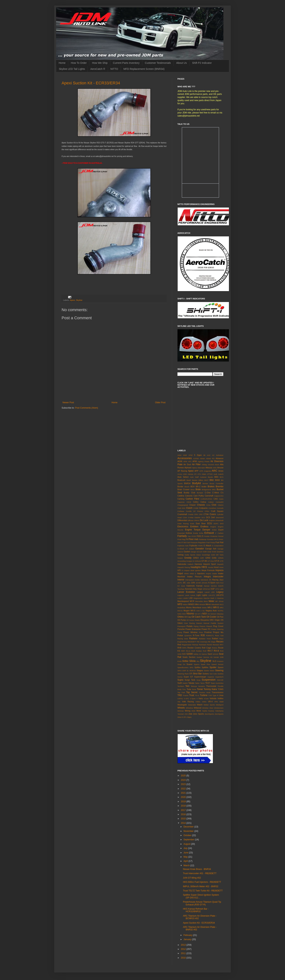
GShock (198, 561)
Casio (221, 499)
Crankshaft (182, 514)
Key (195, 589)
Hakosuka (182, 564)
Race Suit (219, 635)
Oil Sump (190, 620)
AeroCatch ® (98, 69)
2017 (184, 810)
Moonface (197, 607)
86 (204, 455)
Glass (199, 555)
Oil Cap (188, 617)
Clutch (189, 508)
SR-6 (179, 671)
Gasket (187, 552)
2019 (184, 802)
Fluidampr (203, 539)
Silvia (192, 661)
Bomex (205, 483)
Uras (221, 695)
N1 (204, 611)
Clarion (221, 505)
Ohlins (181, 617)
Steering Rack (183, 674)
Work (199, 711)
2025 (184, 776)
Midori (185, 604)
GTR (222, 561)
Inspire (208, 574)
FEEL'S (200, 536)
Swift (180, 683)
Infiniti (186, 574)
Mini (197, 604)
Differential (182, 520)
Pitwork (209, 626)
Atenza (190, 474)
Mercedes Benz (201, 601)
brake (204, 487)
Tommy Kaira (210, 689)
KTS (217, 589)
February (188, 935)
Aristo (221, 471)
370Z (191, 455)
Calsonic (189, 496)
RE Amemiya (202, 642)
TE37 (208, 683)
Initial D (193, 574)
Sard (210, 654)
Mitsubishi (215, 604)
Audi (215, 474)
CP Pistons (198, 511)
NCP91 (221, 611)
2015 (184, 819)
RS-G (188, 651)
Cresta (191, 514)
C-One (208, 493)
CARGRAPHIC (206, 499)
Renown (216, 645)
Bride (198, 489)
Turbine (204, 695)
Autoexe (203, 477)
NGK (184, 614)
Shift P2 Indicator (202, 63)
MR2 (222, 608)
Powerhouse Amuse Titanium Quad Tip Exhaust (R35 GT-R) (202, 903)
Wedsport (220, 705)
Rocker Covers (194, 648)
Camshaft (209, 496)
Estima (189, 533)
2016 (184, 814)
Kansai (199, 586)
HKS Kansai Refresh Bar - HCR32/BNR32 (196, 910)
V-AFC (186, 699)
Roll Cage (206, 648)
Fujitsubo (193, 546)
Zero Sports (199, 714)
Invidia (197, 580)
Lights (205, 595)
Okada (197, 620)
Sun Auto (213, 674)
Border (180, 487)
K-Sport (212, 583)
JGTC (180, 583)
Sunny (180, 677)
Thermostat (211, 686)
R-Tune (196, 635)
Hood (216, 567)
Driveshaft (219, 520)
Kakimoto (191, 586)
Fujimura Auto (183, 546)
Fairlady (182, 536)
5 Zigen (198, 455)
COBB (196, 508)
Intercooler (218, 577)
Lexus (193, 595)
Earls (192, 524)
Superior (211, 677)
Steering (219, 670)
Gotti (213, 555)
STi (191, 674)
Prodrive (208, 632)
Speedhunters (183, 667)
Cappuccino (219, 496)
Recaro (220, 642)
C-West (216, 493)
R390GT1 (210, 635)
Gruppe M (190, 561)
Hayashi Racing (184, 567)
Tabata (191, 683)
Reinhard (203, 645)
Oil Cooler (211, 617)
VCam (206, 699)
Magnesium (198, 598)
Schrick (215, 654)
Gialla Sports (190, 555)
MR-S (216, 607)
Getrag (180, 555)
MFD (180, 604)
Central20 (220, 502)
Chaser (193, 505)
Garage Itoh (211, 549)
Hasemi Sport (210, 564)
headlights (196, 567)
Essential (181, 533)
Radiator (193, 639)
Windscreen (219, 708)
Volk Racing (188, 702)
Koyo (200, 589)
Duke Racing (183, 524)
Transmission (218, 692)
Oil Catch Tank (199, 617)
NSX (205, 614)
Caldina (181, 496)
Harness (198, 564)
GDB (205, 552)
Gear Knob (212, 552)
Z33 (186, 714)
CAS (215, 499)
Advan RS (210, 458)
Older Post (160, 403)
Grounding (182, 561)
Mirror (208, 604)
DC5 (208, 517)
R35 (203, 635)
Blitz (212, 480)
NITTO (114, 69)
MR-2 (210, 607)
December (189, 827)
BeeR (189, 480)
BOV (193, 487)
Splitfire (205, 667)
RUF (205, 651)
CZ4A (185, 517)
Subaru (206, 674)
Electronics (183, 527)
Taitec (197, 683)
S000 (179, 654)
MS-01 (180, 611)
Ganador (200, 549)
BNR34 (187, 483)
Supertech (219, 677)
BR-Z (198, 487)
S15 (184, 654)
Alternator (201, 468)
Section (192, 657)
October (188, 835)
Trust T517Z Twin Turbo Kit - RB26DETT (203, 891)
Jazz (221, 580)
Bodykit (196, 483)
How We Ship (100, 63)
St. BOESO (191, 671)
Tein (187, 686)
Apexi (72, 300)
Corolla (189, 511)
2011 (184, 953)
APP (197, 471)
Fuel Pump (211, 542)
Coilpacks (203, 508)
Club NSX (181, 508)
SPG (191, 667)
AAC (209, 455)
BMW (217, 480)
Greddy (188, 558)
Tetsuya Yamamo (198, 686)
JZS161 (205, 583)
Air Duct (187, 464)
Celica (203, 502)
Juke (188, 583)
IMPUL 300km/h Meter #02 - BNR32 (201, 886)
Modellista (181, 608)
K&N (218, 583)
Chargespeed (183, 505)
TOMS (221, 689)
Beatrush (181, 480)
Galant (192, 549)
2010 (184, 958)
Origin (217, 620)
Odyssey (220, 614)
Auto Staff (194, 477)
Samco (204, 654)
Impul (180, 573)
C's (222, 493)
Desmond (220, 517)
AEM (185, 461)
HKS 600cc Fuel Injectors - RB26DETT (202, 882)
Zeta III (180, 717)
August (187, 844)
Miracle (202, 604)
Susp (199, 680)
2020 (184, 797)
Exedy (196, 533)
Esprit (221, 530)
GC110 (199, 552)
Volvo (204, 702)
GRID (208, 558)
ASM (185, 474)
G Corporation (218, 546)
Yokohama (219, 711)
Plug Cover (218, 626)
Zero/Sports (209, 714)
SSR (184, 671)
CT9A (206, 514)
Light (198, 595)
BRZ (214, 490)
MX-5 (193, 611)
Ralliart (215, 639)
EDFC (216, 524)
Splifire (197, 667)
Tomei (200, 689)
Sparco (197, 664)
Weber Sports (209, 705)
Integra (207, 577)
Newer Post (68, 403)
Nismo (190, 614)
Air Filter (196, 464)
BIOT (206, 480)
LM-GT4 (220, 595)
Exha (201, 533)
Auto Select (183, 477)
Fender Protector (211, 536)
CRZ (201, 514)
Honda (211, 567)
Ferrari (221, 536)
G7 (187, 549)
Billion (201, 480)
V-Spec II (194, 699)
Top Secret (192, 692)
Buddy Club (189, 493)
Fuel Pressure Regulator (196, 542)
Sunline (220, 674)
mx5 (198, 611)
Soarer (189, 664)
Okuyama (204, 620)
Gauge (193, 552)
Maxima (220, 598)
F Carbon (219, 533)
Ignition (198, 570)
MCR (192, 601)
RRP (183, 651)
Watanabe (192, 705)
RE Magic (212, 642)
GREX (196, 558)
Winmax (181, 711)
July (186, 848)
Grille (214, 558)
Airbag (204, 465)
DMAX (197, 520)
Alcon (217, 465)
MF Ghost (219, 601)
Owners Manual (203, 623)
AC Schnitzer (218, 455)
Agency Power (204, 461)
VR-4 (210, 702)
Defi (213, 517)
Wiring (188, 711)
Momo (189, 607)
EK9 (222, 524)
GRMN (221, 558)
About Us (181, 63)
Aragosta (207, 471)
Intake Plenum (194, 577)
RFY (222, 645)
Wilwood (198, 708)
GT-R (217, 561)
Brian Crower (184, 489)
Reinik (210, 645)
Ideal (192, 570)
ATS (199, 474)
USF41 (180, 699)
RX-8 (216, 651)
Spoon (221, 667)
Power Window (190, 632)
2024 (184, 780)
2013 (184, 945)
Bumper (200, 493)
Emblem (194, 527)
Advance (220, 458)
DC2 (203, 517)
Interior (181, 580)
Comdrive (212, 508)
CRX (196, 514)
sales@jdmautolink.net (189, 116)
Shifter (185, 661)
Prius (201, 632)
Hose (221, 567)
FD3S (194, 536)
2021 (184, 793)
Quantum (188, 635)
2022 (184, 789)
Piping (196, 626)
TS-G (197, 695)
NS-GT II (198, 614)
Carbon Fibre (193, 499)
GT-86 (204, 561)
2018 (184, 806)
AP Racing (182, 471)
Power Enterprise (193, 629)
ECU (210, 523)
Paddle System (217, 623)
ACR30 (196, 458)
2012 (184, 949)
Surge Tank (190, 680)
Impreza (219, 570)
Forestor (210, 539)
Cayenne (181, 502)
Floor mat (193, 539)
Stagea (200, 670)
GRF (202, 558)
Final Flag (181, 539)
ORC (212, 620)
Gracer (180, 558)
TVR (210, 695)
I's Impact (186, 570)
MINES (191, 604)
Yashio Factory (208, 711)
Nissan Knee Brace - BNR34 (197, 869)
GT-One (211, 561)
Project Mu (218, 632)
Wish (193, 711)
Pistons (202, 626)
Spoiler (213, 667)
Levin (187, 595)
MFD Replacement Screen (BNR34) (144, 69)
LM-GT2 (212, 595)
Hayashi (220, 564)
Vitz (179, 702)
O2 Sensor (212, 614)
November (189, 831)
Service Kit (208, 657)
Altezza (209, 468)
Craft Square (217, 511)
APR (201, 471)
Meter (212, 601)
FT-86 (184, 542)
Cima (208, 505)
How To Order (79, 63)
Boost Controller (217, 483)
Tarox (202, 683)
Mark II (213, 598)
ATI (195, 474)
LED (213, 592)
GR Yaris (220, 555)
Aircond (211, 465)
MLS (222, 604)
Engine (213, 527)
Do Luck (204, 520)
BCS (222, 477)
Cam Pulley (199, 496)
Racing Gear (183, 639)
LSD (191, 598)
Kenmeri (189, 589)
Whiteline (189, 708)
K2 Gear (181, 586)
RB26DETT (192, 642)
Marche (207, 598)
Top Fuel (181, 692)
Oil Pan (220, 617)
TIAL (184, 689)
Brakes (211, 487)
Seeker (199, 657)
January (188, 939)
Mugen (187, 611)
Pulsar (180, 635)
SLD (214, 661)
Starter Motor (209, 671)
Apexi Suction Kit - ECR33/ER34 (91, 83)
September (189, 840)
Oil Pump (182, 620)
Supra (180, 680)
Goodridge (206, 555)
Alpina (194, 468)
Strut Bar (197, 674)
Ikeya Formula (208, 570)
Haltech (191, 564)
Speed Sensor (217, 664)
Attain (204, 474)
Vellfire (220, 698)
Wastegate (182, 705)
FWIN (201, 546)
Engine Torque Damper (198, 530)
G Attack (207, 546)
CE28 (189, 502)
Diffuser (191, 520)
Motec (204, 608)
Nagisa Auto (211, 611)
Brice (193, 490)
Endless (204, 527)
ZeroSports (219, 714)
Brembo (220, 487)
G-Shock (181, 549)
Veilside (213, 698)
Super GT (188, 677)
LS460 (185, 598)
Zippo (189, 717)
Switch (185, 683)
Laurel (207, 592)
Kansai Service (210, 586)
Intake (215, 574)
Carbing (181, 499)
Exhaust (209, 533)
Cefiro (196, 502)
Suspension (209, 680)
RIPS (184, 648)
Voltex (198, 702)
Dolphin (212, 520)
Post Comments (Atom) (87, 408)
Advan (202, 458)
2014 (184, 823)
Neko (179, 614)
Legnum (181, 595)
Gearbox (220, 552)
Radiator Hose (205, 639)
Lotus (180, 598)
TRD (180, 695)
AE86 (180, 461)
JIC (184, 583)
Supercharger (200, 677)
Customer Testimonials (158, 63)
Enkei (214, 530)
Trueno (186, 695)
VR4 (216, 702)
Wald (222, 702)
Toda (189, 689)
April (186, 861)
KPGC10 (206, 589)
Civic (214, 505)
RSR (193, 651)
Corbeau (181, 511)
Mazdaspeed (183, 601)
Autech (221, 474)
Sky (198, 661)
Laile (222, 589)
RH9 (179, 648)
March (187, 865)
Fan (189, 536)
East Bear (201, 523)
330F (185, 455)
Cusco (213, 514)
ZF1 (185, 717)
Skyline (79, 300)
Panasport (181, 626)
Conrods (220, 508)
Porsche (181, 629)
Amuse (220, 468)
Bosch (187, 487)
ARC (214, 471)
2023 (184, 784)
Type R (215, 695)
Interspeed (189, 580)
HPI (179, 570)
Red (179, 645)
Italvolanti (204, 580)
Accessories (185, 458)
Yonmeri (181, 714)
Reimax (195, 645)
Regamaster (187, 645)
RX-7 (210, 651)
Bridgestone (206, 490)
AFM (195, 461)
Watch (200, 705)
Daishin (197, 517)
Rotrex (215, 648)
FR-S (216, 539)
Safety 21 (197, 654)
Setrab (216, 657)
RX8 (222, 651)
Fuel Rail (219, 542)
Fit (187, 539)
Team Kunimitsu (217, 683)
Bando (210, 477)
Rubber (199, 651)
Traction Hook (205, 692)
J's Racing (214, 580)
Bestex (195, 480)
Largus (200, 592)
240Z (179, 455)
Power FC (206, 629)
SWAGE (220, 680)
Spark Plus (205, 664)
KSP (213, 589)
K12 (222, 583)
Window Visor (208, 708)
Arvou (180, 474)
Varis (201, 698)
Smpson (220, 661)
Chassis (201, 505)
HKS (204, 567)
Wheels (181, 708)
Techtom (181, 686)
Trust (192, 695)
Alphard (188, 468)
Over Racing (189, 623)
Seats (185, 657)
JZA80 (198, 583)
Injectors (201, 573)
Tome (194, 689)
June (186, 853)
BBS (216, 477)
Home (62, 63)
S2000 (189, 654)
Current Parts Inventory (126, 63)
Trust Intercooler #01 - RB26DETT (200, 873)
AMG (215, 468)
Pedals (189, 626)
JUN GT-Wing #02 (192, 878)
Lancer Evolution (186, 592)
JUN (193, 583)
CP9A (207, 511)
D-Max (191, 517)
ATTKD (210, 474)
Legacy (220, 592)
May (186, 857)
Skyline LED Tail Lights (72, 69)
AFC (190, 461)
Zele (190, 714)
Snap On (181, 664)
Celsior (211, 502)
